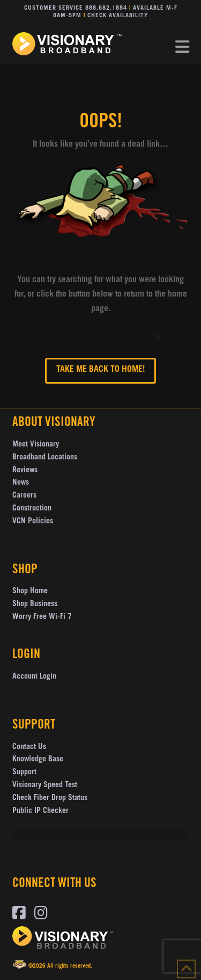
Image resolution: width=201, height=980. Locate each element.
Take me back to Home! (100, 370)
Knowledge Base (38, 760)
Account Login (34, 677)
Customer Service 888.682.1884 (76, 8)
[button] (182, 47)
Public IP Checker (40, 811)
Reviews (25, 471)
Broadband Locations (45, 458)
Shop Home (30, 592)
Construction (32, 509)
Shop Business (35, 604)
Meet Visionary (36, 445)
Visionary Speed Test (45, 786)
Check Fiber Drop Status (50, 798)
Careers (24, 496)
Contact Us (29, 747)
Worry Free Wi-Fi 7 (42, 617)
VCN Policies (33, 522)
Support (24, 773)
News (21, 483)
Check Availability (118, 16)
